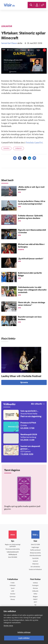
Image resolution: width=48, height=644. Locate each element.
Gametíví (6, 148)
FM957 (35, 600)
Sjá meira (24, 383)
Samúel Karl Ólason (9, 43)
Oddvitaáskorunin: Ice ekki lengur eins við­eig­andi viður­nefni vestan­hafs (32, 290)
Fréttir (13, 583)
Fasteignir (35, 586)
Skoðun (13, 594)
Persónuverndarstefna (13, 549)
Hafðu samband (35, 550)
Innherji (35, 583)
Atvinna (35, 588)
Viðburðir (35, 591)
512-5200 (37, 545)
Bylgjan (35, 597)
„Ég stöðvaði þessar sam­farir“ (31, 259)
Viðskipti (13, 586)
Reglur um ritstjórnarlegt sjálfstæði (13, 546)
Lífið (13, 591)
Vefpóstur (35, 564)
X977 (35, 602)
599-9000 (14, 557)
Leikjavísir (18, 148)
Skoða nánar (8, 626)
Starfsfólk (35, 558)
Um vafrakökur (35, 567)
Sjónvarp (13, 597)
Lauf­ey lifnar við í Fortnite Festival (21, 376)
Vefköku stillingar (24, 632)
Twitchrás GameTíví (34, 143)
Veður (35, 594)
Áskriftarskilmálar (35, 556)
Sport (13, 588)
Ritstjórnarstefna (35, 553)
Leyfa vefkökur (24, 638)
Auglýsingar (35, 547)
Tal (35, 605)
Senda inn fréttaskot (35, 570)
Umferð (35, 561)
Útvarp (13, 600)
